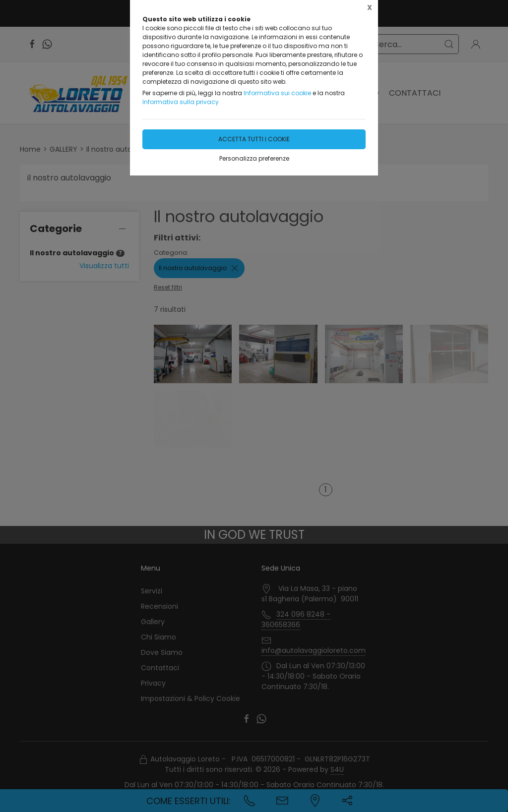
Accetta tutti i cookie (254, 139)
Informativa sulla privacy (181, 102)
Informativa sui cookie (277, 93)
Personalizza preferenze (254, 158)
